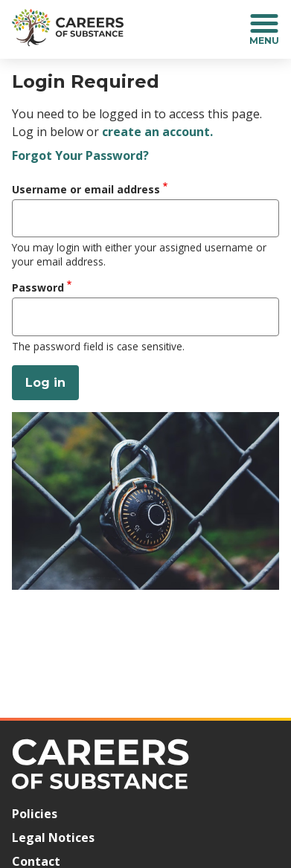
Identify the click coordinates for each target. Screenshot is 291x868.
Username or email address (86, 189)
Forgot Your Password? (80, 155)
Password (38, 287)
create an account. (157, 132)
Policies (35, 814)
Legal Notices (53, 838)
